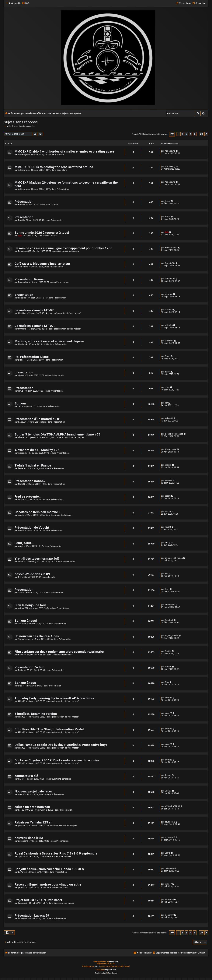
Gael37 (21, 794)
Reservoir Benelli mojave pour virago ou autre (48, 885)
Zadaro (21, 670)
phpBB (97, 966)
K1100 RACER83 (26, 810)
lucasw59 (23, 903)
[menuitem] (26, 3)
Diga (20, 686)
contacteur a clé (26, 776)
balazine (22, 298)
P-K (20, 577)
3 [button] (186, 134)
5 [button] (195, 134)
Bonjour (20, 403)
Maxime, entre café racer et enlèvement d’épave (49, 341)
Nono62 (22, 484)
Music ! (60, 155)
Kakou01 (22, 422)
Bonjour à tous (25, 683)
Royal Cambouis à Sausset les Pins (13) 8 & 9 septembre (56, 853)
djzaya (21, 375)
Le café (54, 205)
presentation (24, 295)
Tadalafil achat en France (33, 465)
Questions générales (61, 779)
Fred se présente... (28, 497)
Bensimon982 (25, 251)
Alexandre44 (24, 453)
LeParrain (23, 872)
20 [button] (201, 134)
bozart (21, 500)
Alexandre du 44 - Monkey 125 (37, 450)
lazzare (21, 469)
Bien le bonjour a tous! (31, 605)
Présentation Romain (30, 279)
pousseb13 (23, 825)
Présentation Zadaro (30, 667)
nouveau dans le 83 (29, 838)
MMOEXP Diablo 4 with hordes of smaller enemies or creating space (64, 152)
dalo (20, 236)
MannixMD (114, 962)
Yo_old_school (25, 639)
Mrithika (22, 313)
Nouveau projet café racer (33, 791)
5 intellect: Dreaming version (36, 714)
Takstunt (22, 624)
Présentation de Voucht (32, 528)
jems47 (22, 888)
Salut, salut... (24, 543)
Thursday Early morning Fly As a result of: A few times (54, 698)
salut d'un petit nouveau (32, 807)
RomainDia (23, 267)
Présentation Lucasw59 (32, 916)
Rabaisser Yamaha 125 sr (33, 822)
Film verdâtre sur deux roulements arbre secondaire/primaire (59, 652)
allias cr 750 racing (27, 562)
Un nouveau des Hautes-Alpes (37, 636)
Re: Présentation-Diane (32, 357)
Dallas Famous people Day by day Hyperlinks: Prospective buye (61, 745)
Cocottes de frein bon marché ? (37, 512)
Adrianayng (23, 155)
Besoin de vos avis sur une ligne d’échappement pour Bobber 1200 (63, 248)
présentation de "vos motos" (67, 313)
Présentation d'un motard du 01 (38, 419)
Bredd (21, 205)
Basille (21, 655)
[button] (172, 134)
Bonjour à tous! (26, 621)
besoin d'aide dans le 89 (32, 574)
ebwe (21, 391)
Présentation (63, 189)
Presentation (24, 388)
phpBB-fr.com (111, 970)
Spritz (21, 857)
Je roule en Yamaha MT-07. (35, 310)
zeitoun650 (23, 608)
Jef (20, 406)
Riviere (21, 779)
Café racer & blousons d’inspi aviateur (42, 264)
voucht (21, 515)
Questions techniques (69, 251)
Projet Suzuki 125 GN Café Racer (38, 900)
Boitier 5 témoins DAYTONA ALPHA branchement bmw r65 (57, 434)
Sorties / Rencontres (61, 857)
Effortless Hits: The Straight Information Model (49, 729)
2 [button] (182, 134)
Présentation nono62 (30, 481)
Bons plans (62, 170)
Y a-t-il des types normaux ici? (37, 559)
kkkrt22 (22, 701)
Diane (21, 360)
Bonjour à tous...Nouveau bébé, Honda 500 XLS (49, 869)
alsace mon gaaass (27, 437)
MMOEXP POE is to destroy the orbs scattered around (54, 167)
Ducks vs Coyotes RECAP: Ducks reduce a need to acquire (57, 760)
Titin (20, 593)
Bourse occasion (60, 888)
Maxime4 (23, 344)
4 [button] (191, 134)
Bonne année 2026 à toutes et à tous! (42, 233)
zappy (21, 546)
